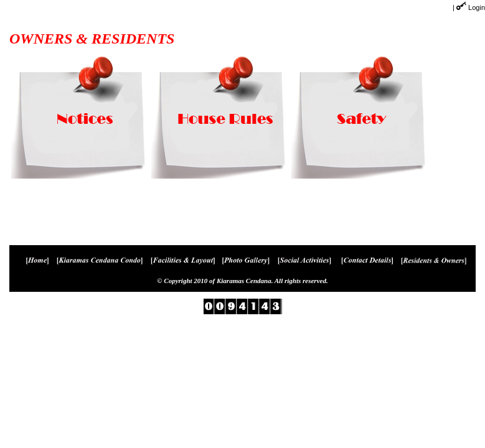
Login (477, 7)
